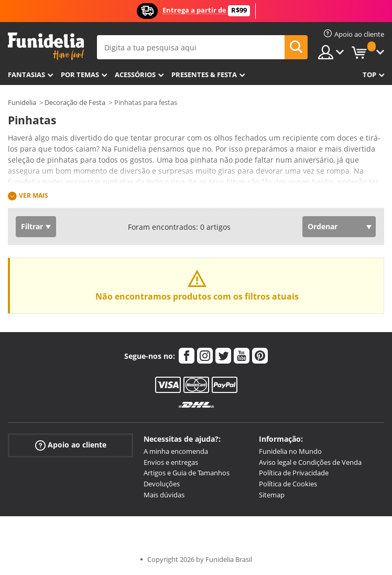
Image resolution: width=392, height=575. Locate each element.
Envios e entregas (171, 462)
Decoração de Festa (75, 102)
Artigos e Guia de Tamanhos (187, 473)
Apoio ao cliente (71, 445)
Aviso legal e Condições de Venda (310, 462)
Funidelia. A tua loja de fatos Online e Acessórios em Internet (46, 46)
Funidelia (22, 102)
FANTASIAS (26, 74)
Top (369, 74)
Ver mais (34, 195)
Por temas (80, 74)
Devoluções (162, 484)
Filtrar (32, 226)
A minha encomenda (176, 451)
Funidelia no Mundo (290, 451)
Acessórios (135, 74)
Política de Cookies (288, 484)
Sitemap (272, 495)
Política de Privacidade (294, 473)
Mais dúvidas (164, 495)
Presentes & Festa (204, 74)
